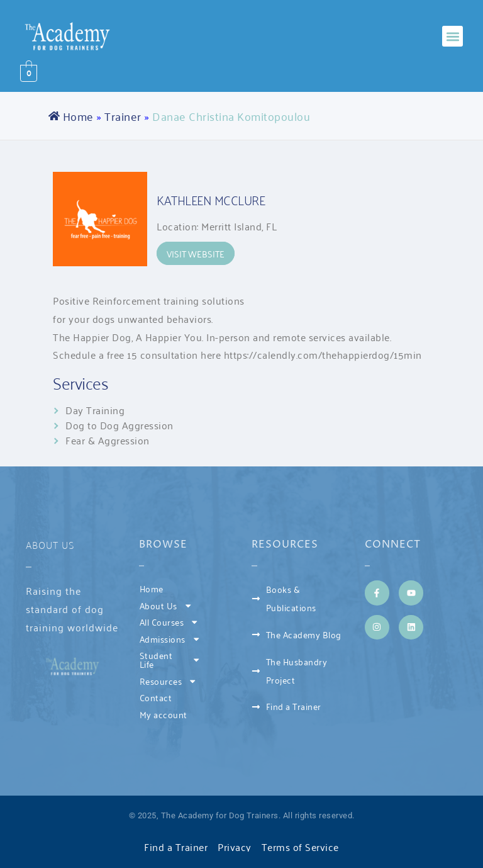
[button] (452, 36)
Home (78, 116)
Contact (156, 697)
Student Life (170, 659)
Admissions (170, 639)
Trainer (123, 116)
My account (164, 714)
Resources (169, 681)
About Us (50, 544)
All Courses (169, 622)
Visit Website (196, 253)
